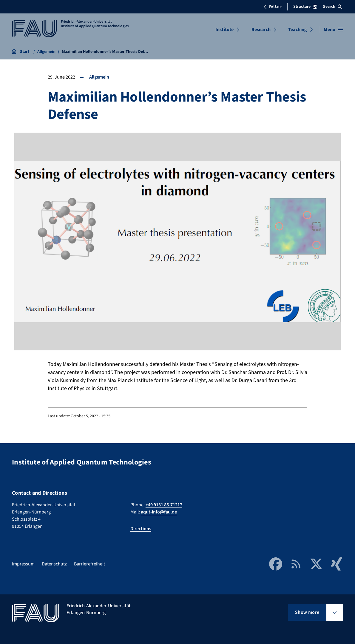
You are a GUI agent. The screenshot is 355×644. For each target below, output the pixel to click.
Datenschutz (54, 564)
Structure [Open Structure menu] (305, 7)
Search (333, 7)
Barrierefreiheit (89, 564)
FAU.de (273, 7)
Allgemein (99, 77)
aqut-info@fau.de (159, 512)
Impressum (23, 564)
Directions (141, 529)
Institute (224, 30)
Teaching (298, 30)
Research (261, 30)
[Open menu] (333, 30)
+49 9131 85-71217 (164, 505)
